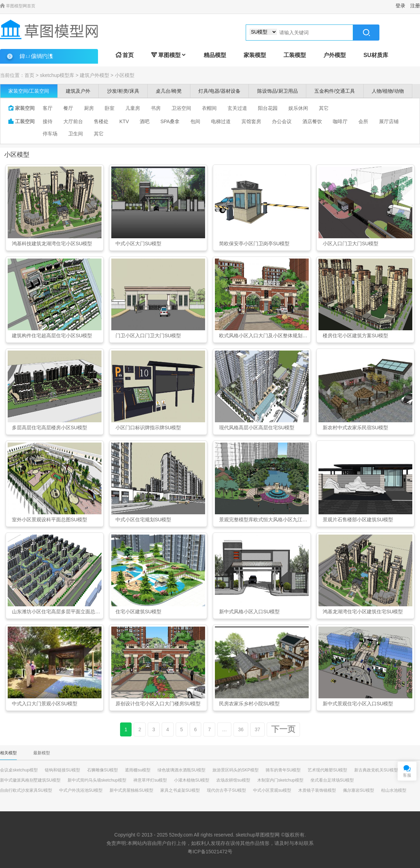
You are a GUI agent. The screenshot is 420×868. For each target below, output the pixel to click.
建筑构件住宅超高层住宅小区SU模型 (52, 336)
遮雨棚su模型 (138, 770)
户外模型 (335, 55)
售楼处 (101, 121)
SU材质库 (376, 55)
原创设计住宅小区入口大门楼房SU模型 (158, 704)
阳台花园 (268, 108)
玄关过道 (237, 108)
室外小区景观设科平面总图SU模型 (50, 520)
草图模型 (169, 55)
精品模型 (215, 55)
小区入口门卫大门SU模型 (351, 244)
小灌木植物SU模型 (192, 780)
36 (241, 729)
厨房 (89, 108)
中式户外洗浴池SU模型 (81, 790)
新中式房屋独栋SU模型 (131, 790)
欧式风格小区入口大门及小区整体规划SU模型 (264, 336)
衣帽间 (209, 108)
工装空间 (21, 121)
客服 (407, 775)
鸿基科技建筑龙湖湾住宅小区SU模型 (52, 244)
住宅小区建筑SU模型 (138, 612)
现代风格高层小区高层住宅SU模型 (257, 428)
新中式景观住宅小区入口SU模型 (358, 704)
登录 (400, 6)
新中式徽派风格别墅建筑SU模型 (30, 780)
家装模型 (255, 55)
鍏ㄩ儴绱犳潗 (36, 56)
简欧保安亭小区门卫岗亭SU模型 (254, 244)
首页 (125, 55)
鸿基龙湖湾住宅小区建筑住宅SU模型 (363, 612)
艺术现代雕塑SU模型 (327, 770)
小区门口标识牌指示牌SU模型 (148, 428)
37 (258, 729)
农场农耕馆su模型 (233, 780)
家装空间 (21, 108)
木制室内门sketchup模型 (280, 780)
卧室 (110, 108)
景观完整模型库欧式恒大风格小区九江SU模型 (264, 520)
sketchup (245, 835)
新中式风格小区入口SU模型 (249, 612)
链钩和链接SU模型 (62, 770)
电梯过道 (221, 121)
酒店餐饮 (312, 121)
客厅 (48, 108)
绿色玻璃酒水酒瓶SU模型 (181, 770)
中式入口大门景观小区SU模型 (45, 704)
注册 (415, 6)
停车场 (50, 134)
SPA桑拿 (170, 121)
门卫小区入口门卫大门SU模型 (148, 336)
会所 (363, 121)
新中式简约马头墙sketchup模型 (97, 780)
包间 (195, 121)
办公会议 (282, 121)
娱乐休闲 (298, 108)
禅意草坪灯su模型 (150, 780)
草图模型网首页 (18, 6)
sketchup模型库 (57, 75)
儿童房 (133, 108)
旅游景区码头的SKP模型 (236, 770)
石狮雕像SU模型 (103, 770)
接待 (48, 121)
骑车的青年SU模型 (283, 770)
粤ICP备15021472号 (210, 852)
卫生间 (76, 134)
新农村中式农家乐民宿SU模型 (355, 428)
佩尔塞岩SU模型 (359, 790)
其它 (324, 108)
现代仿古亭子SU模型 (227, 790)
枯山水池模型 (394, 790)
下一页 (283, 729)
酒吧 (145, 121)
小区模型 (125, 75)
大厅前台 (73, 121)
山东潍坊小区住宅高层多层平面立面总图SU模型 (57, 612)
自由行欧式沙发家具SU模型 (26, 790)
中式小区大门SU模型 (138, 244)
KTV (124, 121)
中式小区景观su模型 (272, 790)
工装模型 (295, 55)
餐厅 (68, 108)
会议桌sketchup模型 (19, 770)
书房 (156, 108)
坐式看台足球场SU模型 (332, 780)
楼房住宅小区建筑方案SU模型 (355, 336)
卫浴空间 (181, 108)
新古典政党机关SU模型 (376, 770)
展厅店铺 (389, 121)
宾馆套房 (251, 121)
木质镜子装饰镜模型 (317, 790)
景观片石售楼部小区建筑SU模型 (358, 520)
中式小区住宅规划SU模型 (143, 520)
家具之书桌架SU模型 (180, 790)
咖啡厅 (340, 121)
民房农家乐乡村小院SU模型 (249, 704)
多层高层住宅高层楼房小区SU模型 (50, 428)
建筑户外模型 (94, 75)
